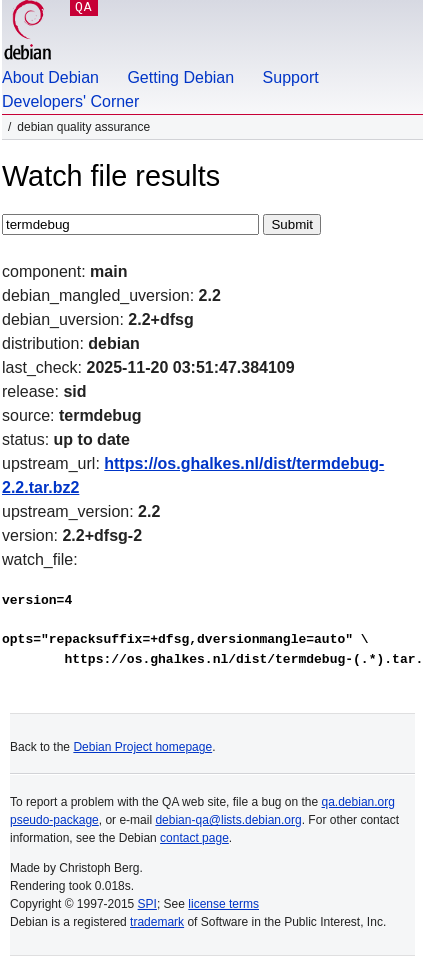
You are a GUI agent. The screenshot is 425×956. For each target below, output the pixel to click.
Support (291, 77)
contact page (194, 838)
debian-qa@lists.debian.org (228, 820)
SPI (147, 904)
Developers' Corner (70, 101)
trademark (157, 922)
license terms (223, 904)
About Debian (50, 77)
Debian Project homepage (142, 747)
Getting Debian (180, 77)
